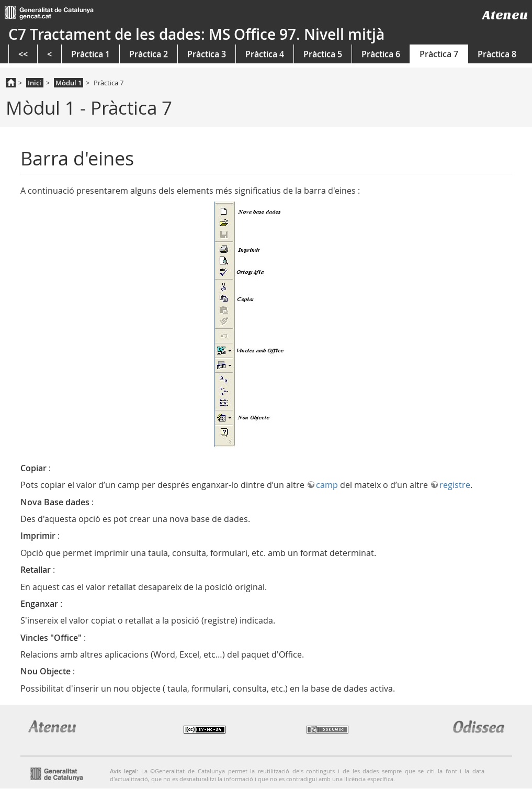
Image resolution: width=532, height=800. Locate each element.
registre (455, 485)
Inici (35, 83)
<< (23, 54)
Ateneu (505, 15)
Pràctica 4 (265, 54)
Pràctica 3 (207, 54)
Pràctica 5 (323, 54)
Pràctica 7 (439, 54)
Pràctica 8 (497, 54)
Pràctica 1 (90, 54)
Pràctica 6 (381, 54)
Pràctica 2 (149, 54)
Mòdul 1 (69, 83)
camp (327, 485)
